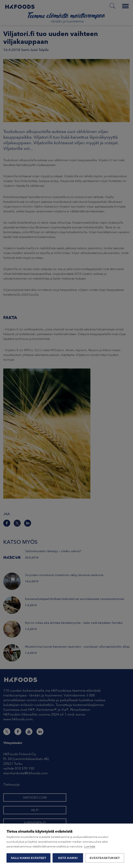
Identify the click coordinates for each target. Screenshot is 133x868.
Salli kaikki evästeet (28, 858)
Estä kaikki (68, 858)
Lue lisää (90, 846)
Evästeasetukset (105, 858)
